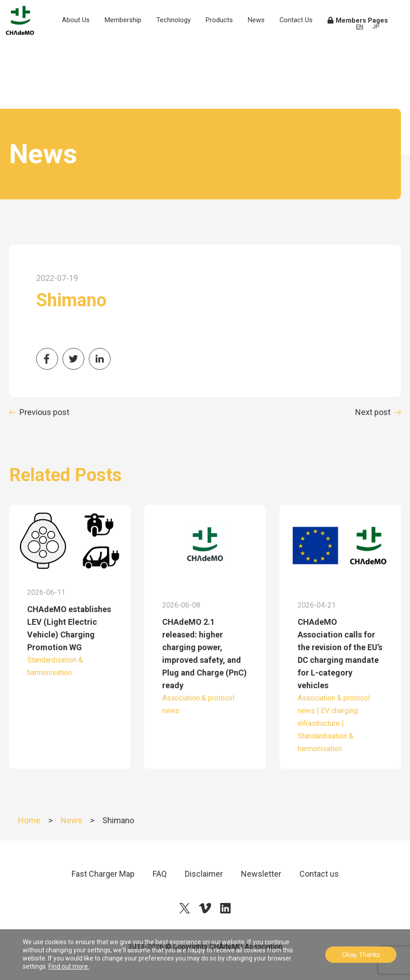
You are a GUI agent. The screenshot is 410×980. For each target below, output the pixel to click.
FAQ (160, 874)
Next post (373, 412)
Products (231, 35)
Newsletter (261, 874)
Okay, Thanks (361, 955)
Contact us (319, 874)
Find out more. (69, 966)
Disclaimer (204, 874)
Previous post (44, 412)
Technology (185, 35)
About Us (90, 40)
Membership (135, 35)
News (268, 35)
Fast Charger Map (103, 874)
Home (29, 820)
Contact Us (306, 40)
